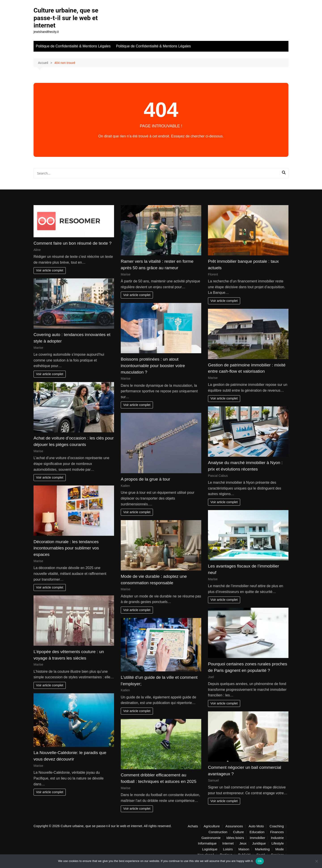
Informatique (207, 843)
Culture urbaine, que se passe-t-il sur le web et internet (66, 18)
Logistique (210, 849)
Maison (244, 849)
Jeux (243, 843)
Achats (193, 826)
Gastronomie (211, 838)
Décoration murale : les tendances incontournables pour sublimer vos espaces (66, 548)
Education (257, 832)
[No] (316, 861)
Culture (238, 832)
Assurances (234, 826)
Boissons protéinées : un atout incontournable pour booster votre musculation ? (153, 366)
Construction (218, 832)
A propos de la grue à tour (145, 479)
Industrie (277, 838)
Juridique (259, 843)
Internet (228, 843)
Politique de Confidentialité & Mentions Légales (73, 46)
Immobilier (257, 838)
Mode (280, 849)
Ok (260, 861)
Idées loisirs (235, 838)
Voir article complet (50, 270)
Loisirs (228, 849)
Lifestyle (278, 843)
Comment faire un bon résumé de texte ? (73, 243)
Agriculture (212, 826)
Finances (277, 832)
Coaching (277, 826)
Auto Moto (256, 826)
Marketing (262, 849)
